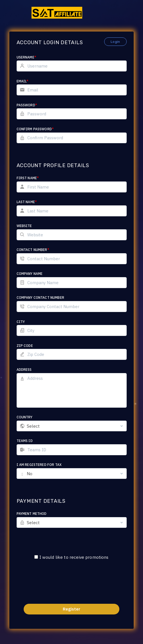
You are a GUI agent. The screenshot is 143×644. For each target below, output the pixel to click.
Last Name (27, 202)
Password (27, 105)
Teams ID (25, 441)
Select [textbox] (33, 426)
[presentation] (71, 585)
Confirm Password (35, 129)
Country (25, 417)
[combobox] (72, 426)
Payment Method (32, 514)
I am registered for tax (39, 465)
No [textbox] (30, 474)
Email (23, 81)
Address (24, 370)
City (21, 322)
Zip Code (25, 346)
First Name (28, 178)
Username (26, 57)
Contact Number (33, 250)
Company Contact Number (40, 298)
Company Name (30, 274)
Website (24, 226)
